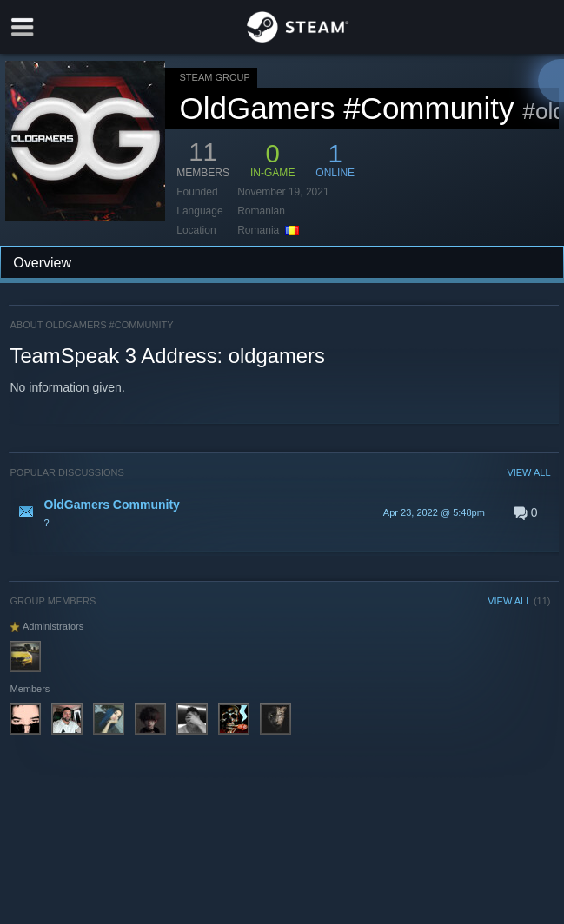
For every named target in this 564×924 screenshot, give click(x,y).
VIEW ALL (528, 472)
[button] (280, 512)
